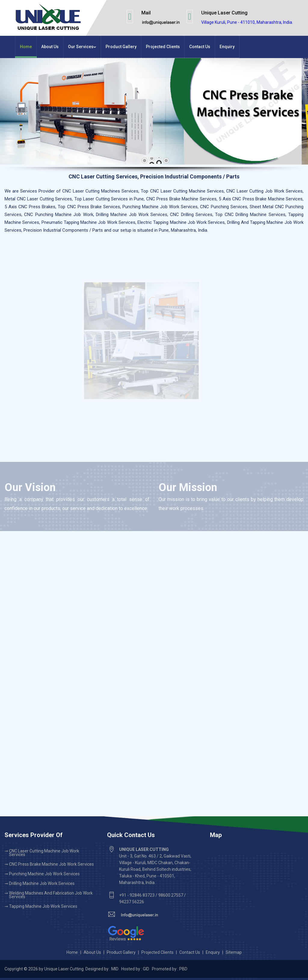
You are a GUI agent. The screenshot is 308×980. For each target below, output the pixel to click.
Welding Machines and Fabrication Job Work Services (51, 895)
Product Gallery (121, 47)
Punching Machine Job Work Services (44, 874)
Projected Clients (163, 47)
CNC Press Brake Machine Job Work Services (51, 864)
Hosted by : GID (135, 969)
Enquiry (227, 47)
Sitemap (234, 952)
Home (26, 47)
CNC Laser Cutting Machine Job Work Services (44, 853)
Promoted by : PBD (170, 969)
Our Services (82, 47)
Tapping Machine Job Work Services (43, 906)
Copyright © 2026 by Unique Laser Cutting (45, 969)
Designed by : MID (102, 969)
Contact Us (200, 47)
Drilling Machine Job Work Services (42, 883)
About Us (50, 47)
